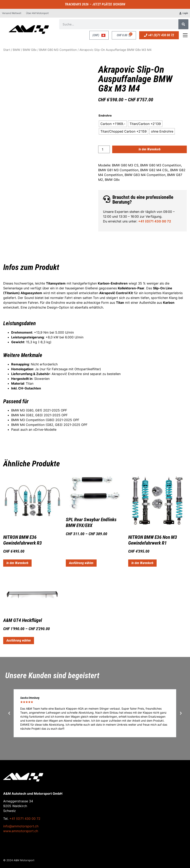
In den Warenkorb (150, 149)
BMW (16, 50)
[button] (9, 713)
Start (7, 50)
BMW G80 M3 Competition (58, 50)
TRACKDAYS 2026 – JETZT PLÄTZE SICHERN (95, 4)
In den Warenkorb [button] (17, 563)
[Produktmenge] (104, 149)
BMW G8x (30, 50)
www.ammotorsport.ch (21, 831)
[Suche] (183, 24)
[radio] (113, 124)
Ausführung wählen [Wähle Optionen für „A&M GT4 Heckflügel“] (19, 640)
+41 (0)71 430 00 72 (155, 221)
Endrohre (105, 116)
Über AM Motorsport (37, 13)
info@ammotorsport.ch (21, 826)
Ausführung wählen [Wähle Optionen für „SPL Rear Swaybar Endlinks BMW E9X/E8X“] (81, 563)
